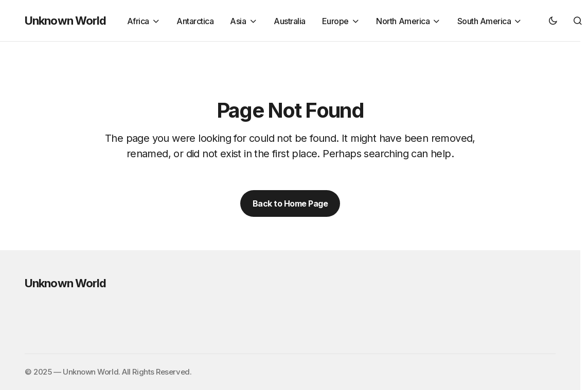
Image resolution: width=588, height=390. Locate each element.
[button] (553, 21)
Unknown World (66, 21)
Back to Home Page (290, 203)
